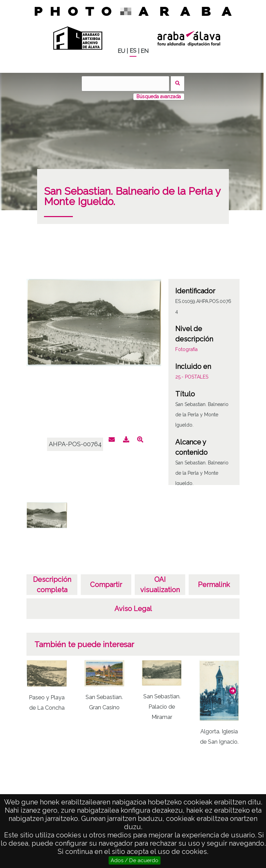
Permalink (214, 585)
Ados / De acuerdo (135, 860)
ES (133, 51)
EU (121, 51)
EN (145, 51)
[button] (233, 691)
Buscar (178, 84)
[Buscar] (125, 84)
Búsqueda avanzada (159, 97)
